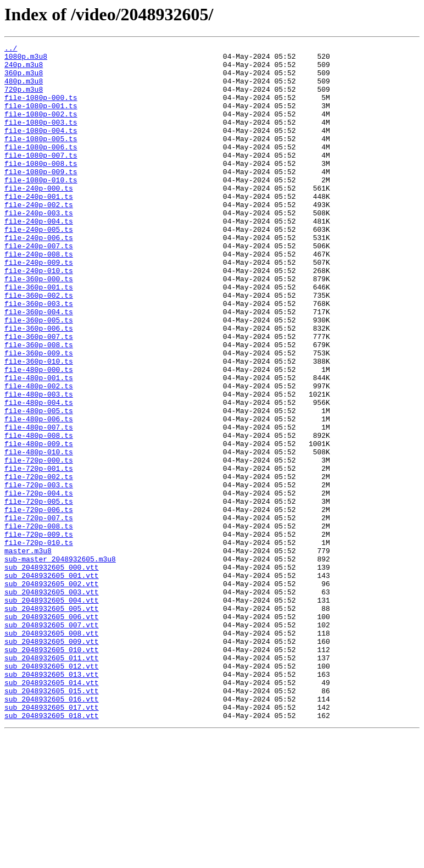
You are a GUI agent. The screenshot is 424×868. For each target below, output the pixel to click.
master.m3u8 (28, 653)
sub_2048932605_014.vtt (52, 811)
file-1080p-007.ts (41, 178)
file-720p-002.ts (39, 564)
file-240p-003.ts (39, 247)
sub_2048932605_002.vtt (52, 692)
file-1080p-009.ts (41, 198)
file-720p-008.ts (39, 623)
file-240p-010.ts (39, 316)
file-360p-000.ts (39, 326)
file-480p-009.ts (39, 524)
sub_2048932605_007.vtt (52, 742)
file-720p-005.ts (39, 593)
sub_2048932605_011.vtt (52, 781)
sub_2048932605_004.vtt (52, 712)
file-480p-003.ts (39, 465)
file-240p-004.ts (39, 257)
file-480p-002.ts (39, 455)
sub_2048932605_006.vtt (52, 732)
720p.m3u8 (24, 99)
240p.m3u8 (24, 69)
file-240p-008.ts (39, 297)
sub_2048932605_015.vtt (52, 821)
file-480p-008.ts (39, 514)
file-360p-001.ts (39, 336)
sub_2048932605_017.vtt (52, 841)
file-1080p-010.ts (41, 208)
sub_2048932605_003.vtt (52, 702)
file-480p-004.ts (39, 475)
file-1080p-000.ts (41, 109)
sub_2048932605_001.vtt (52, 682)
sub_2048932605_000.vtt (52, 672)
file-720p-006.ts (39, 603)
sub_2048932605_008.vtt (52, 752)
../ (11, 49)
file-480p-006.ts (39, 494)
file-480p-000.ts (39, 435)
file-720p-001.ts (39, 554)
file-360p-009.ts (39, 415)
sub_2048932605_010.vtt (52, 771)
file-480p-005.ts (39, 485)
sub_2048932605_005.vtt (52, 722)
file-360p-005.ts (39, 376)
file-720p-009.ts (39, 633)
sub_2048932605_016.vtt (52, 831)
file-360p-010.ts (39, 425)
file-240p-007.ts (39, 287)
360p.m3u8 (24, 79)
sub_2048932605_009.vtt (52, 761)
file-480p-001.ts (39, 445)
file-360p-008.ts (39, 405)
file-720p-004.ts (39, 583)
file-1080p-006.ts (41, 168)
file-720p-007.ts (39, 613)
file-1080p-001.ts (41, 119)
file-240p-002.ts (39, 237)
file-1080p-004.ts (41, 148)
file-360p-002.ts (39, 346)
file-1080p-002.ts (41, 129)
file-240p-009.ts (39, 307)
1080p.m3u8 (26, 59)
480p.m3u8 (24, 89)
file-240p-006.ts (39, 277)
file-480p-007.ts (39, 504)
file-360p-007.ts (39, 396)
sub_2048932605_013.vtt (52, 801)
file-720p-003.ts (39, 574)
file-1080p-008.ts (41, 188)
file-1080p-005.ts (41, 158)
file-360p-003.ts (39, 356)
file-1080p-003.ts (41, 138)
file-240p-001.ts (39, 227)
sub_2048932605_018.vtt (52, 850)
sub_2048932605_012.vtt (52, 791)
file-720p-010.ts (39, 643)
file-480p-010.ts (39, 534)
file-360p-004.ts (39, 366)
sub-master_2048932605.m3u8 (60, 663)
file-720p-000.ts (39, 544)
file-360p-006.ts (39, 386)
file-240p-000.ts (39, 218)
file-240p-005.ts (39, 267)
